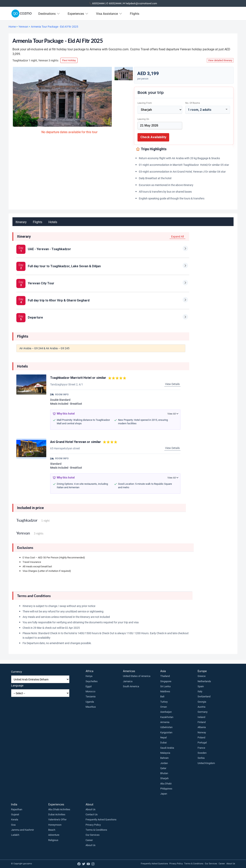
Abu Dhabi (166, 783)
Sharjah (164, 778)
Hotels (53, 222)
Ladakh (15, 835)
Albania (202, 727)
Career (89, 840)
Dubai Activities (57, 814)
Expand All (177, 236)
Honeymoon (55, 825)
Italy (200, 691)
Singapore (166, 681)
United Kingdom (206, 763)
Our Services (93, 835)
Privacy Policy (93, 825)
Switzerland (204, 696)
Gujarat (15, 814)
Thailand (165, 676)
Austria (201, 707)
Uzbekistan (166, 727)
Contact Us (92, 814)
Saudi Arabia (167, 748)
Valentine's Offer (57, 819)
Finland (202, 722)
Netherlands (204, 681)
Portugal (202, 742)
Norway (202, 732)
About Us (91, 809)
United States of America (137, 676)
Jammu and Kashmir (22, 830)
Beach (52, 830)
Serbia (201, 758)
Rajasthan (17, 809)
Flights (135, 14)
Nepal (163, 737)
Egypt (89, 686)
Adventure (54, 835)
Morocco (90, 691)
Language (17, 685)
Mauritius (91, 707)
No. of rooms (193, 103)
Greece (202, 676)
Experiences (78, 14)
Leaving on (143, 119)
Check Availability (153, 137)
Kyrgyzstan (166, 732)
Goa (13, 825)
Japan (164, 794)
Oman (164, 707)
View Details (172, 384)
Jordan (164, 763)
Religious (53, 840)
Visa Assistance (109, 14)
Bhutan (164, 773)
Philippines (166, 789)
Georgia (202, 702)
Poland (201, 737)
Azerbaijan (166, 712)
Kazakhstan (167, 717)
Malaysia (165, 753)
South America (131, 686)
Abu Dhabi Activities (59, 809)
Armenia (165, 722)
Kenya (89, 676)
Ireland (201, 717)
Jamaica (128, 681)
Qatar (163, 768)
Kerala (15, 819)
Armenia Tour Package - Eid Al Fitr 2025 (55, 27)
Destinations (49, 14)
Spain (201, 686)
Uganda (90, 702)
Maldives (165, 691)
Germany (203, 712)
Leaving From (145, 103)
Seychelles (92, 681)
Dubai (163, 742)
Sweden (202, 753)
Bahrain (164, 758)
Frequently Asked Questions (101, 819)
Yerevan (23, 27)
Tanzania (91, 696)
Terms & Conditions (96, 830)
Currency (17, 672)
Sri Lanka (165, 686)
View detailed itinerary (220, 60)
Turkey (164, 702)
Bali (162, 696)
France (201, 748)
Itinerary (21, 222)
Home (12, 27)
